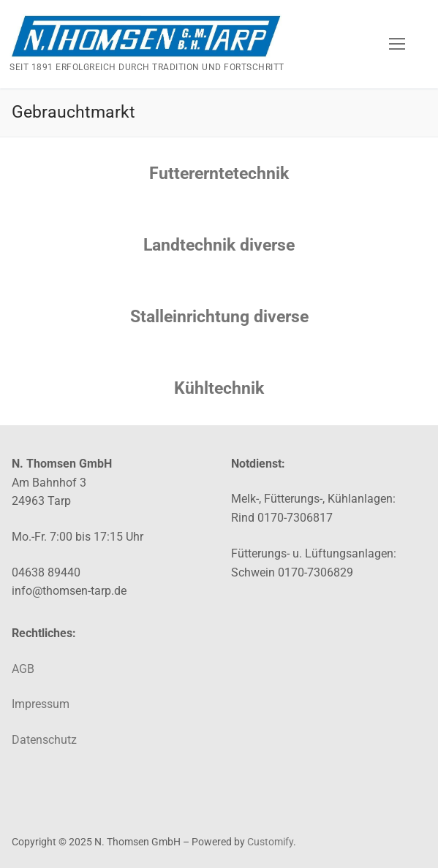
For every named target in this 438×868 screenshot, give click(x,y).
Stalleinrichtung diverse (219, 317)
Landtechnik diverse (219, 245)
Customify (270, 842)
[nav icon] (397, 44)
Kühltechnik (219, 388)
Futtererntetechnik (219, 174)
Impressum (41, 704)
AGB (23, 669)
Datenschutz (44, 740)
